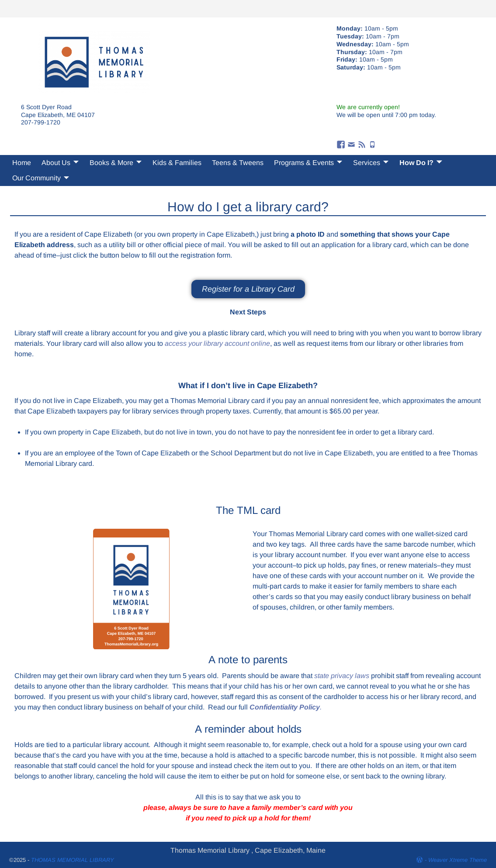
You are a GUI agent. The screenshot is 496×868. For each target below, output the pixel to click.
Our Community (36, 178)
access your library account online (217, 343)
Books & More (111, 163)
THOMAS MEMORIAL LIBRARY (73, 860)
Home (22, 163)
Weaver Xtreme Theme (458, 860)
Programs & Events (304, 163)
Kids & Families (177, 163)
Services (367, 163)
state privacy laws (342, 676)
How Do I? (416, 163)
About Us (56, 163)
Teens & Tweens (238, 163)
